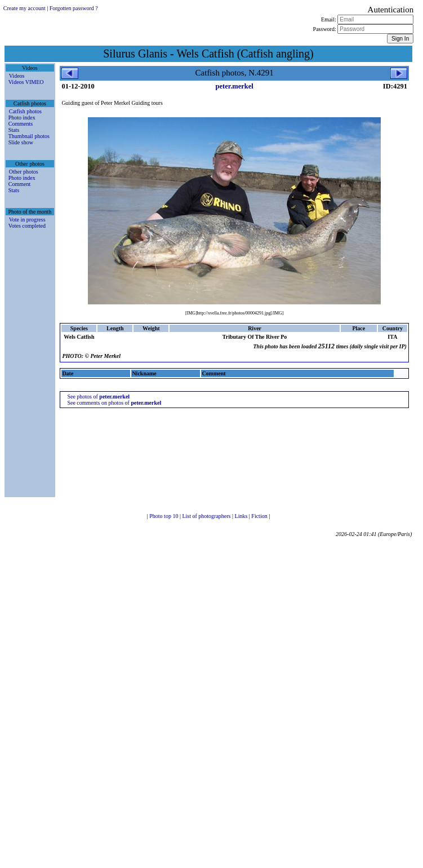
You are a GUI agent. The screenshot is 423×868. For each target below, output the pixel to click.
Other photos (24, 172)
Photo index (22, 118)
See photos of (98, 397)
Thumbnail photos (29, 136)
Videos (17, 76)
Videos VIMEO (26, 82)
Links (242, 516)
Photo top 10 (164, 516)
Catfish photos (25, 111)
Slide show (21, 142)
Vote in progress (27, 220)
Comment (19, 184)
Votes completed (27, 226)
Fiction (260, 516)
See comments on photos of (114, 403)
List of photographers (207, 516)
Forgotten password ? (74, 8)
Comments (21, 124)
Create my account (25, 8)
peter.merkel (235, 86)
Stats (14, 130)
